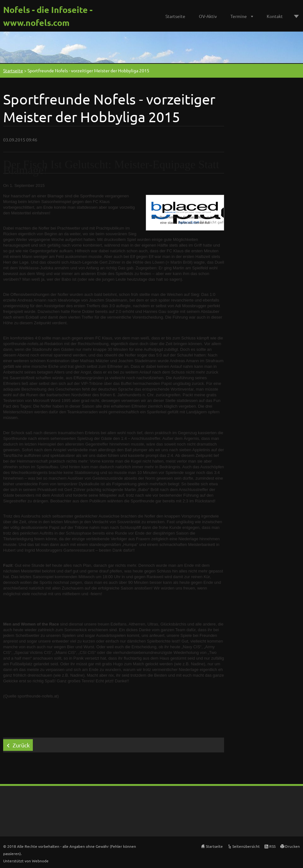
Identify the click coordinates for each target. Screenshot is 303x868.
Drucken (292, 846)
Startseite (175, 16)
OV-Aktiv (208, 16)
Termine (239, 16)
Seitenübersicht (246, 846)
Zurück (21, 745)
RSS (272, 846)
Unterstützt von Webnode (26, 861)
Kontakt (275, 16)
